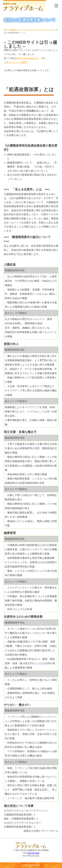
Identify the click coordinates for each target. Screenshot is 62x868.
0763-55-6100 (33, 853)
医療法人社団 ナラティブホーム (25, 6)
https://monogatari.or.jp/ (28, 58)
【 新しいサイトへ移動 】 (16, 62)
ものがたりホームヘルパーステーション (39, 30)
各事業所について (16, 30)
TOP (6, 30)
